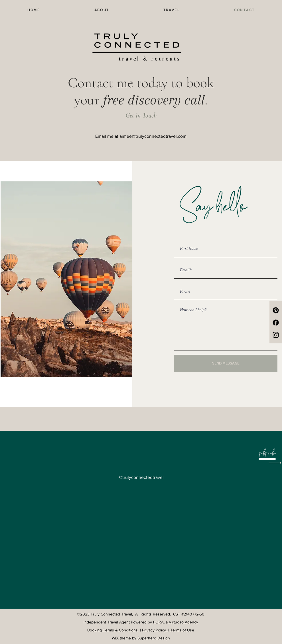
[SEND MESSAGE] (226, 363)
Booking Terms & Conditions (112, 630)
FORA (158, 622)
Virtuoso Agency (183, 622)
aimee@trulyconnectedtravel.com (153, 136)
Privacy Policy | (156, 630)
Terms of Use (182, 630)
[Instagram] (276, 335)
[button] (267, 454)
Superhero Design (154, 638)
